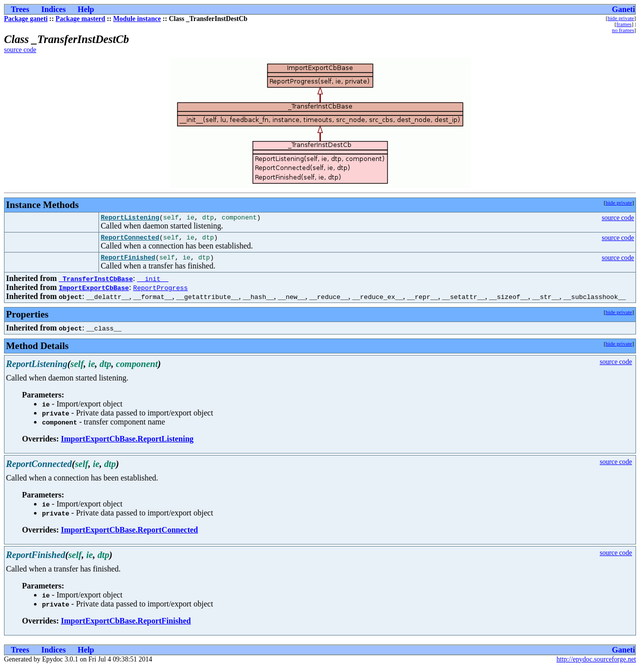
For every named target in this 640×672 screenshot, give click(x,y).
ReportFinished (128, 261)
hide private (621, 18)
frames (624, 24)
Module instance (137, 19)
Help (86, 9)
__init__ (152, 283)
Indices (53, 9)
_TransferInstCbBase (95, 283)
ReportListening (130, 218)
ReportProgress (160, 292)
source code (20, 50)
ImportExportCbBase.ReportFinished (126, 625)
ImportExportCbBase (93, 292)
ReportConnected (130, 240)
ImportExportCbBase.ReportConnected (129, 534)
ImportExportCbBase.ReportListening (127, 443)
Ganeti (623, 9)
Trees (20, 9)
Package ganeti (26, 19)
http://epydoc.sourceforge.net (596, 664)
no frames (623, 30)
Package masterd (80, 19)
